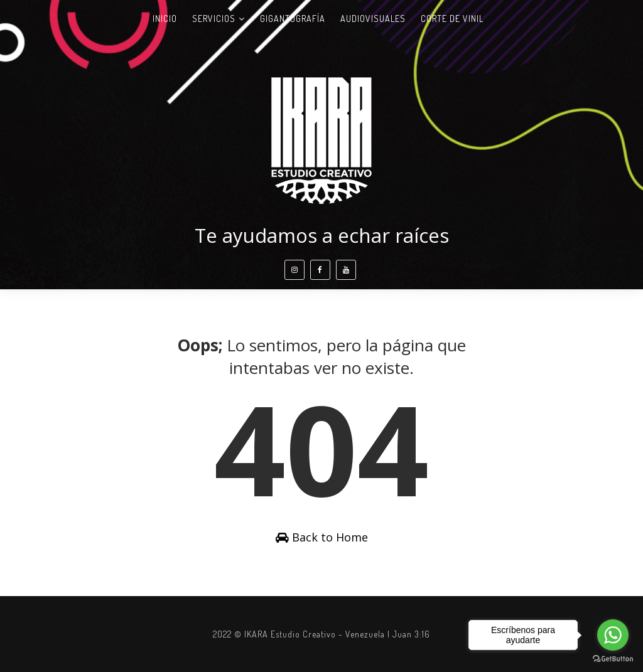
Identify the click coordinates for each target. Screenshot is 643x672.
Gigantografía (293, 19)
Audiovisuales (373, 19)
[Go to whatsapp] (613, 635)
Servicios (214, 19)
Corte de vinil (452, 19)
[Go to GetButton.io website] (613, 659)
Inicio (165, 19)
